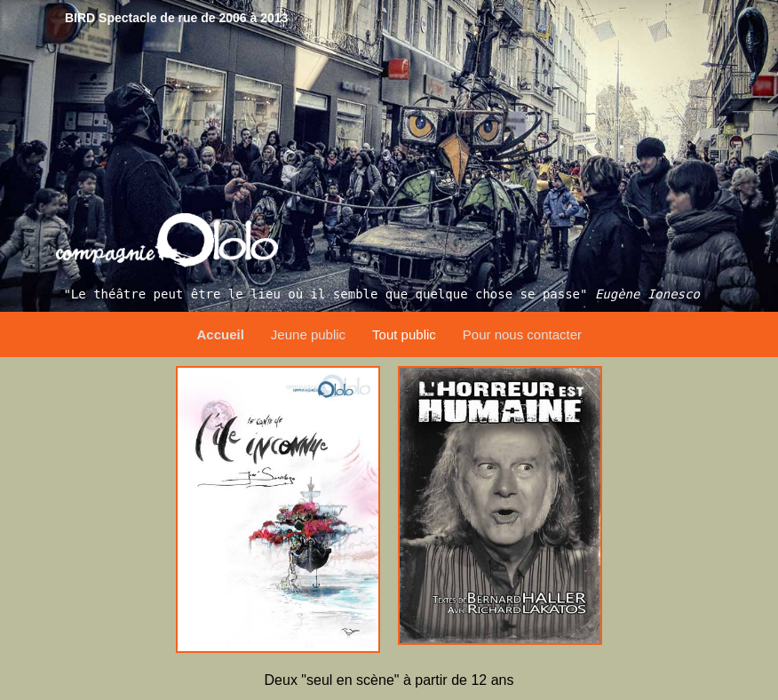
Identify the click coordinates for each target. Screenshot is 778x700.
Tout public (404, 334)
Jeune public (308, 334)
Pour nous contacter (522, 334)
